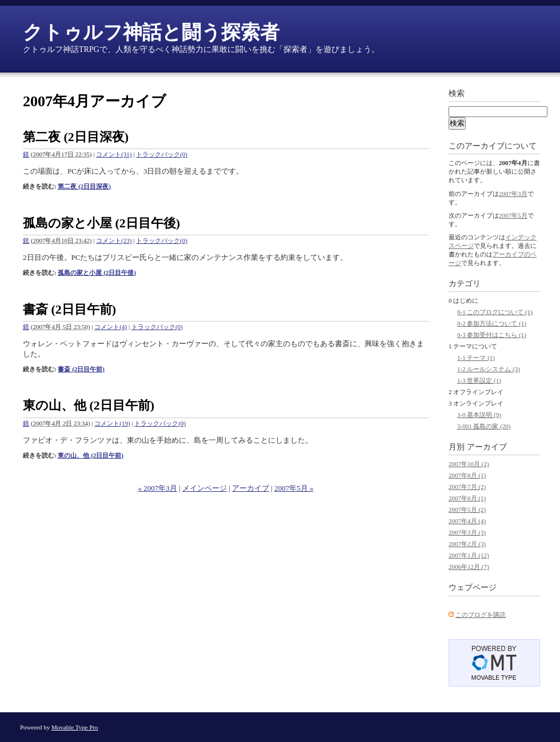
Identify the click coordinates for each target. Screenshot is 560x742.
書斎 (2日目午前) (69, 309)
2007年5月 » (294, 488)
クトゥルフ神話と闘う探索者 (151, 32)
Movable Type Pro (75, 727)
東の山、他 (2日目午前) (89, 405)
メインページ (205, 488)
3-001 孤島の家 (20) (484, 426)
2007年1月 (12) (469, 555)
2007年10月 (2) (469, 464)
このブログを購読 (481, 615)
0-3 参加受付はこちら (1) (492, 335)
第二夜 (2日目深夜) (76, 137)
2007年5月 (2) (467, 510)
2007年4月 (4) (467, 521)
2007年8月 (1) (467, 475)
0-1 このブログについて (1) (495, 312)
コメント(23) (114, 240)
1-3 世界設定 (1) (479, 380)
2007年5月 (513, 215)
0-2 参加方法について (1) (492, 323)
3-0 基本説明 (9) (479, 415)
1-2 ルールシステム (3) (489, 369)
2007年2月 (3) (467, 544)
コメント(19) (112, 423)
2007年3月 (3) (467, 532)
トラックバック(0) (162, 154)
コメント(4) (111, 327)
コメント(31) (114, 154)
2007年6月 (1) (467, 498)
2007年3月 (513, 194)
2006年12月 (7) (469, 567)
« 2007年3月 (158, 488)
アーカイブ (251, 488)
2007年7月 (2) (467, 487)
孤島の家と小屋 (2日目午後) (101, 223)
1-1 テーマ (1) (476, 358)
